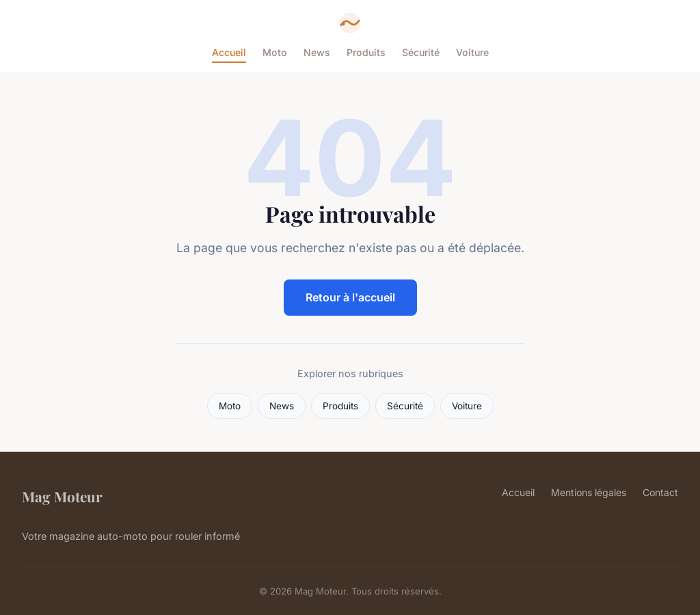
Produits (366, 52)
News (317, 52)
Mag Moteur (62, 496)
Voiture (472, 52)
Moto (275, 52)
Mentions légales (589, 492)
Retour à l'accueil (350, 297)
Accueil (229, 52)
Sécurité (421, 52)
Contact (660, 492)
